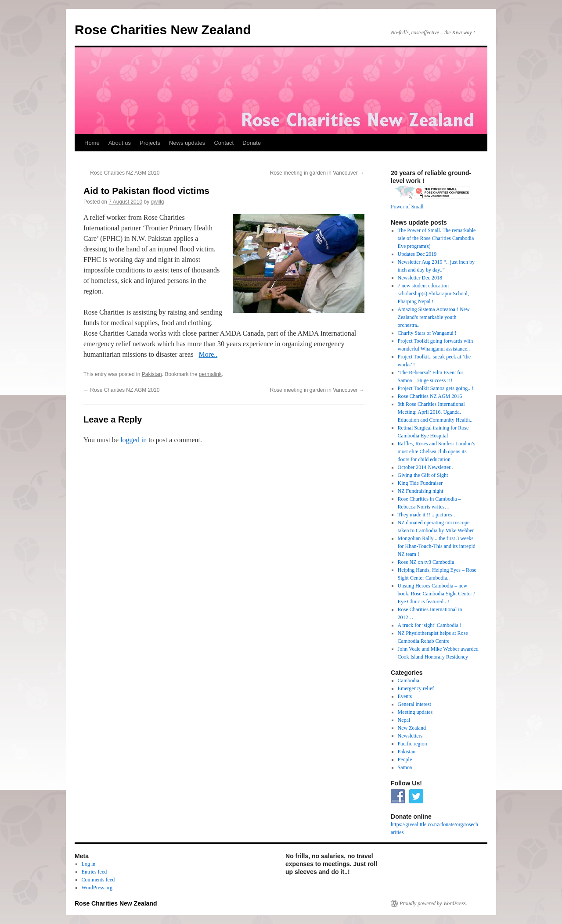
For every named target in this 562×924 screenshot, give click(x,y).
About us (120, 143)
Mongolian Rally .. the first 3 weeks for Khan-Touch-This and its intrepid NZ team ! (437, 546)
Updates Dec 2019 (417, 254)
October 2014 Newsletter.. (425, 467)
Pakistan (152, 374)
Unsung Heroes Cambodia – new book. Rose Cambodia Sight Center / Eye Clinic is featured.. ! (436, 594)
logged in (133, 440)
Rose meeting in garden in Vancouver (317, 173)
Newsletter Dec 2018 (420, 278)
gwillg (158, 202)
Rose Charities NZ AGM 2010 (121, 173)
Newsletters (410, 736)
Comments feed (98, 880)
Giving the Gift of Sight (423, 475)
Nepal (404, 720)
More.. (208, 354)
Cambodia (409, 680)
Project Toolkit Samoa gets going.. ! (436, 388)
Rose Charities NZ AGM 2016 (430, 396)
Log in (89, 864)
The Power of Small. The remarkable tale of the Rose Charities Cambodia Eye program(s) (437, 238)
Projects (150, 143)
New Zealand (412, 728)
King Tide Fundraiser (420, 483)
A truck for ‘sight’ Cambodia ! (430, 625)
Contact (224, 143)
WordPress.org (97, 888)
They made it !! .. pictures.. (426, 515)
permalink (210, 374)
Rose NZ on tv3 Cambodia (426, 562)
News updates (187, 143)
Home (92, 143)
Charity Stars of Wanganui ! (427, 333)
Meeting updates (415, 712)
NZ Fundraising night (421, 491)
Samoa (405, 767)
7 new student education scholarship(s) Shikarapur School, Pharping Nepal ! (433, 294)
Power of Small (407, 207)
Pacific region (412, 744)
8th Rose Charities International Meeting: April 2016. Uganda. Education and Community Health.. (435, 412)
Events (405, 696)
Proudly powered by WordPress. (433, 903)
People (405, 759)
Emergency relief (416, 688)
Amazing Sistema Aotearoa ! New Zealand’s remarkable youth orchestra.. (434, 317)
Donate (252, 143)
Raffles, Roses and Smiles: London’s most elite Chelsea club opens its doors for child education (437, 451)
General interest (414, 704)
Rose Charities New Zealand (163, 30)
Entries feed (94, 872)
